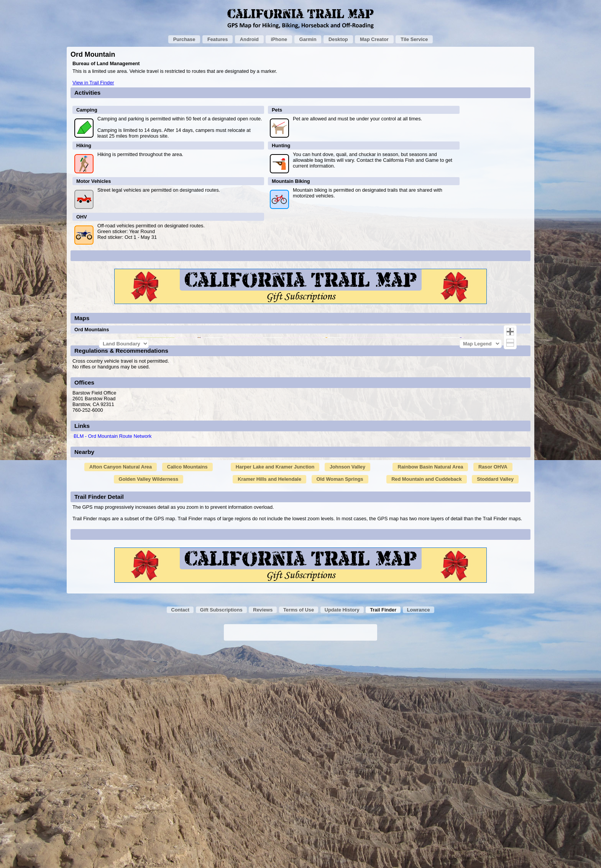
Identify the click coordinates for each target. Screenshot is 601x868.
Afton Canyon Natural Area (121, 687)
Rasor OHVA (493, 687)
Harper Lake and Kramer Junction (275, 687)
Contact (180, 830)
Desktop (338, 39)
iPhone (279, 39)
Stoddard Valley (495, 699)
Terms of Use (299, 830)
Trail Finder (383, 830)
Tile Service (414, 39)
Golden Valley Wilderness (149, 699)
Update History (342, 830)
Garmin (308, 39)
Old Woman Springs (340, 699)
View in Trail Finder (93, 83)
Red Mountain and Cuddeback (426, 699)
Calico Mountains (187, 687)
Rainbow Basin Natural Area (430, 687)
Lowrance (419, 830)
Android (249, 39)
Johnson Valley (347, 687)
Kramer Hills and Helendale (269, 699)
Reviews (263, 830)
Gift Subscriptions (221, 830)
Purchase (184, 39)
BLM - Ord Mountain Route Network (112, 657)
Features (218, 39)
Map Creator (374, 39)
